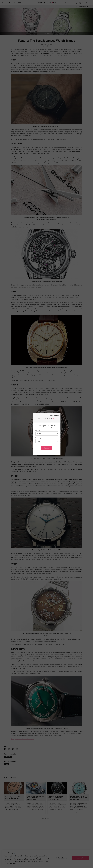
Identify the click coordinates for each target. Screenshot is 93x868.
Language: (39, 438)
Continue (47, 448)
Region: (38, 430)
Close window (55, 415)
